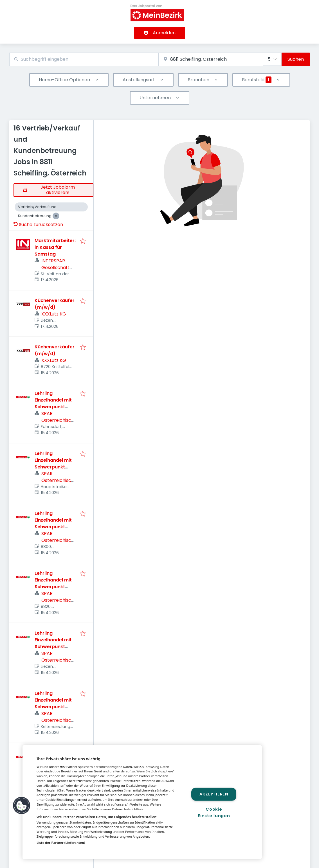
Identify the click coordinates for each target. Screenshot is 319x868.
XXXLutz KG (54, 314)
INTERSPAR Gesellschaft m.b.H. (55, 268)
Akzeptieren (214, 794)
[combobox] (84, 59)
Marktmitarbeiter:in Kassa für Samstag (55, 247)
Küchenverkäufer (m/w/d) (55, 304)
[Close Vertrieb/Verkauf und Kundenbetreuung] (56, 216)
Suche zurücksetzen (38, 225)
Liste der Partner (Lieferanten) (61, 843)
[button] (22, 806)
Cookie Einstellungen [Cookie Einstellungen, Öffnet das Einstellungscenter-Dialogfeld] (214, 812)
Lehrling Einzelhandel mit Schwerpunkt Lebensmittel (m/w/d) (53, 407)
